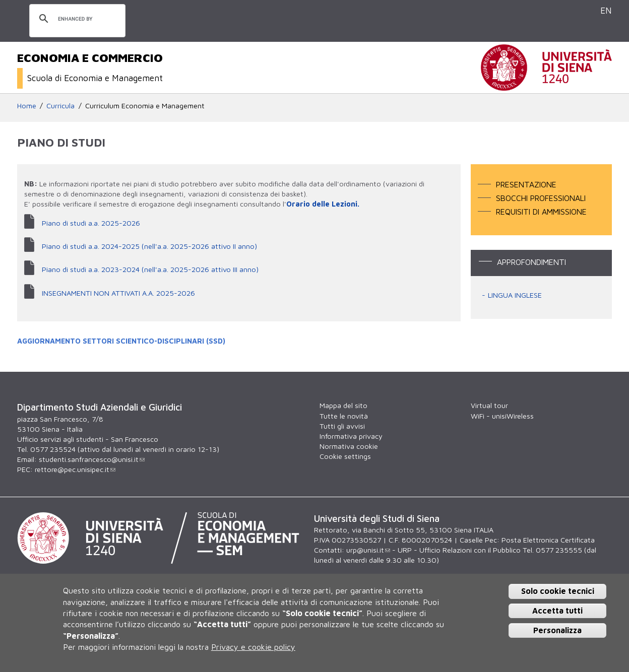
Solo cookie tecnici (558, 591)
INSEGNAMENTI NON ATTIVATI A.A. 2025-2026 (118, 293)
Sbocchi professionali (541, 198)
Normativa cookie (349, 446)
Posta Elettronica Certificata (548, 540)
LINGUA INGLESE (515, 295)
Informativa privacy (351, 436)
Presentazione (526, 184)
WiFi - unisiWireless (502, 416)
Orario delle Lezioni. (323, 204)
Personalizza (557, 630)
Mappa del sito (343, 405)
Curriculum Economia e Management (145, 106)
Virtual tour (489, 405)
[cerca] (76, 19)
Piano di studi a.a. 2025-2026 (91, 223)
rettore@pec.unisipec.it (75, 469)
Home (27, 106)
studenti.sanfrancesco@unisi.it (92, 459)
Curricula (60, 106)
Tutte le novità (344, 416)
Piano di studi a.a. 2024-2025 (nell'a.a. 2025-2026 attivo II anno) (149, 246)
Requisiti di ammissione (541, 212)
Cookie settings (345, 456)
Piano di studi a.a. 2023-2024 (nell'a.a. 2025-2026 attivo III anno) (150, 269)
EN (606, 10)
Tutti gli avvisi (342, 426)
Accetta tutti (557, 611)
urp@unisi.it (368, 550)
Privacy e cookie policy (253, 647)
